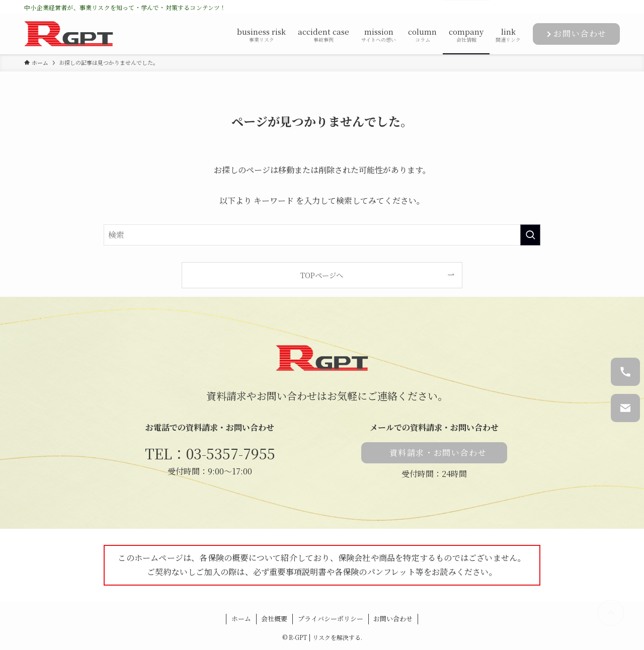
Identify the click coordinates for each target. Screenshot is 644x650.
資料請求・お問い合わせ (438, 453)
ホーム (241, 619)
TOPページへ (322, 275)
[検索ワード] (322, 235)
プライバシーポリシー (331, 619)
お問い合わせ (580, 33)
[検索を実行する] (530, 235)
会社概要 (274, 619)
